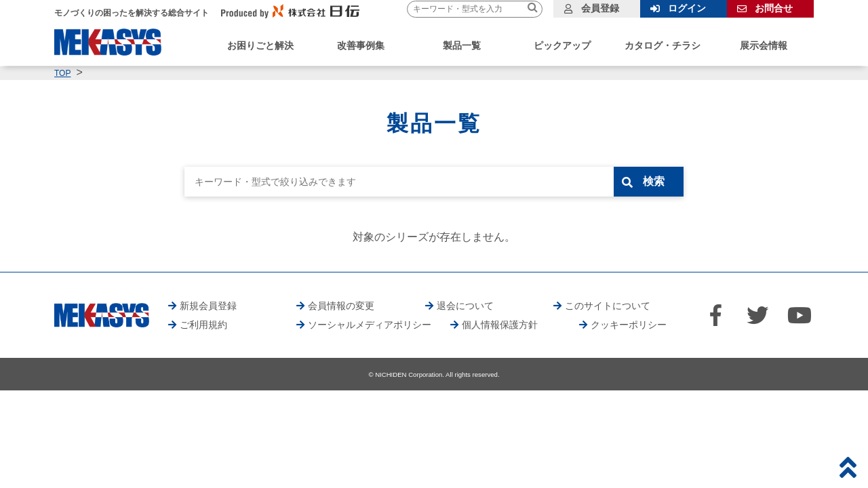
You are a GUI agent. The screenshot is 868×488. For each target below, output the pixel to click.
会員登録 (600, 8)
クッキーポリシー (629, 325)
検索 (656, 181)
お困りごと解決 (260, 45)
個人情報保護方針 (500, 325)
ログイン (687, 8)
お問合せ (774, 8)
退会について (465, 306)
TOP (62, 73)
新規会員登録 (208, 306)
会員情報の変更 (341, 306)
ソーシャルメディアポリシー (370, 325)
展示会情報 (764, 45)
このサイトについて (608, 306)
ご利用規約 (203, 325)
